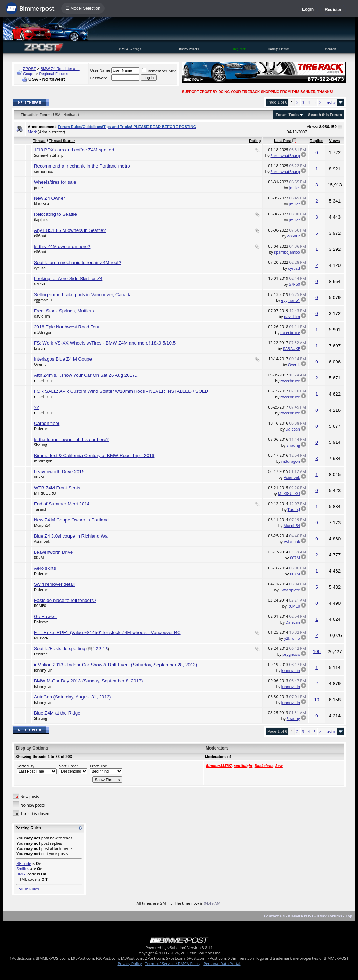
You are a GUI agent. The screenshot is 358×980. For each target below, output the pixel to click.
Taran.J (40, 509)
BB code (24, 863)
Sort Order (69, 766)
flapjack (41, 219)
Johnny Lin (43, 670)
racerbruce (290, 332)
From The (98, 766)
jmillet (39, 187)
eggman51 (43, 300)
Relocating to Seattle (55, 214)
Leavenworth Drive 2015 (59, 472)
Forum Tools (287, 115)
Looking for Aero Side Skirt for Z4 (68, 279)
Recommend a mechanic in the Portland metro (82, 166)
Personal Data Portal (222, 963)
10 (317, 700)
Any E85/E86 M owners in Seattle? (70, 230)
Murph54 (42, 525)
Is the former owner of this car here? (71, 439)
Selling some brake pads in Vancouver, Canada (83, 295)
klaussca (41, 203)
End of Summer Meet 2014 (62, 504)
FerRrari (41, 654)
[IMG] (21, 874)
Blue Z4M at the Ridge (57, 713)
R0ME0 (40, 606)
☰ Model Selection (83, 8)
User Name (100, 70)
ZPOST (30, 69)
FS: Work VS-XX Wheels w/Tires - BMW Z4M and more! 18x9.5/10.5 (105, 343)
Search (331, 49)
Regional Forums (54, 74)
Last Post (283, 141)
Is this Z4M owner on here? (62, 246)
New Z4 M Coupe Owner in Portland (71, 520)
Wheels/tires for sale (55, 182)
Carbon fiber (47, 423)
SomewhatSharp (49, 155)
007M (39, 477)
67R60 (40, 284)
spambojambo (287, 252)
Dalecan (41, 429)
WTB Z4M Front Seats (57, 488)
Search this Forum (325, 115)
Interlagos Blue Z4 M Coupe (63, 359)
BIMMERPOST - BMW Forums (315, 916)
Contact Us (274, 916)
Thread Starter (62, 141)
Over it (40, 364)
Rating (255, 141)
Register (333, 10)
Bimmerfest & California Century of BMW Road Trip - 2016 (94, 456)
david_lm (42, 316)
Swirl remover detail (54, 584)
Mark (32, 132)
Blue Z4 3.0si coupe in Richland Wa (71, 536)
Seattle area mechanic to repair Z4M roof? (78, 262)
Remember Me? (159, 71)
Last (330, 102)
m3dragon (43, 332)
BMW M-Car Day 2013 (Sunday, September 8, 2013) (88, 681)
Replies (317, 141)
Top (349, 916)
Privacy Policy (130, 963)
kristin (40, 348)
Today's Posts (279, 49)
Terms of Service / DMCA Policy (173, 963)
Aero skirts (45, 568)
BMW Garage (130, 49)
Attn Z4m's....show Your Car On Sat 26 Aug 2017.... (87, 375)
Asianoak (292, 477)
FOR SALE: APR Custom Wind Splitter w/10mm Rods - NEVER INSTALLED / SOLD (121, 391)
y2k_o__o (292, 638)
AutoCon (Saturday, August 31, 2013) (73, 697)
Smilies (23, 869)
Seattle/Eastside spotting (60, 649)
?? (37, 407)
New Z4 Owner (49, 198)
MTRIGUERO (45, 493)
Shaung (41, 445)
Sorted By (25, 766)
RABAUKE (291, 349)
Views (334, 141)
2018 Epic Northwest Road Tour (67, 327)
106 (317, 651)
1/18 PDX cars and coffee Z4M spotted (74, 150)
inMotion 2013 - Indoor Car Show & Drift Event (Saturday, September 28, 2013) (116, 665)
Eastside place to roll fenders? (65, 600)
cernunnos (44, 171)
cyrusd (40, 268)
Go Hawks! (45, 616)
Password (99, 78)
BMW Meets (189, 49)
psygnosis (291, 654)
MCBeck (41, 638)
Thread (39, 141)
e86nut (40, 236)
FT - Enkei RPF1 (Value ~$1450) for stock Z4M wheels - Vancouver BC (107, 633)
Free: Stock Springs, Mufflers (64, 311)
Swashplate (290, 590)
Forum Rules (28, 889)
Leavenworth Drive (53, 552)
